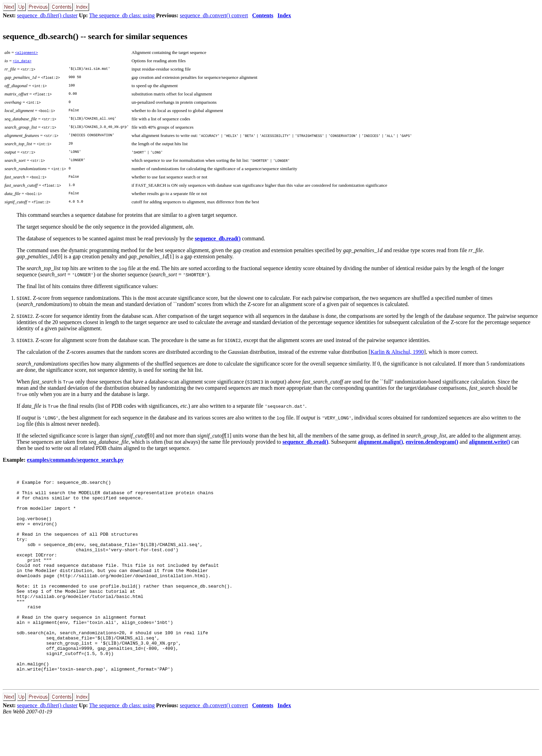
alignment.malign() (381, 442)
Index (284, 15)
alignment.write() (490, 442)
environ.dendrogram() (432, 442)
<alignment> (26, 53)
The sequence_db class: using (122, 15)
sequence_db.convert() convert (214, 15)
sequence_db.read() (218, 238)
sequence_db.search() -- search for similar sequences (95, 36)
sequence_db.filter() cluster (47, 15)
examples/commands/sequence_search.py (75, 460)
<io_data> (22, 61)
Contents (263, 15)
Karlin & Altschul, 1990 (397, 352)
